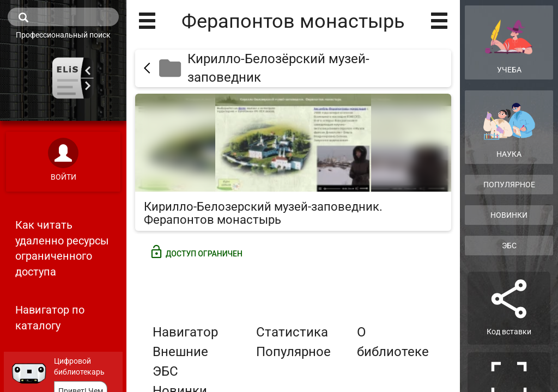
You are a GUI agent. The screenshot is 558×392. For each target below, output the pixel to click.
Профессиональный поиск (63, 35)
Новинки (509, 215)
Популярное (293, 352)
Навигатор (185, 332)
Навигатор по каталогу (50, 318)
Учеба (509, 42)
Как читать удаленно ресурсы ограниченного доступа (62, 248)
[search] (63, 17)
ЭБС (509, 246)
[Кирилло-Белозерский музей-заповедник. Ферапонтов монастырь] (293, 162)
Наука (509, 130)
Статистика (292, 332)
